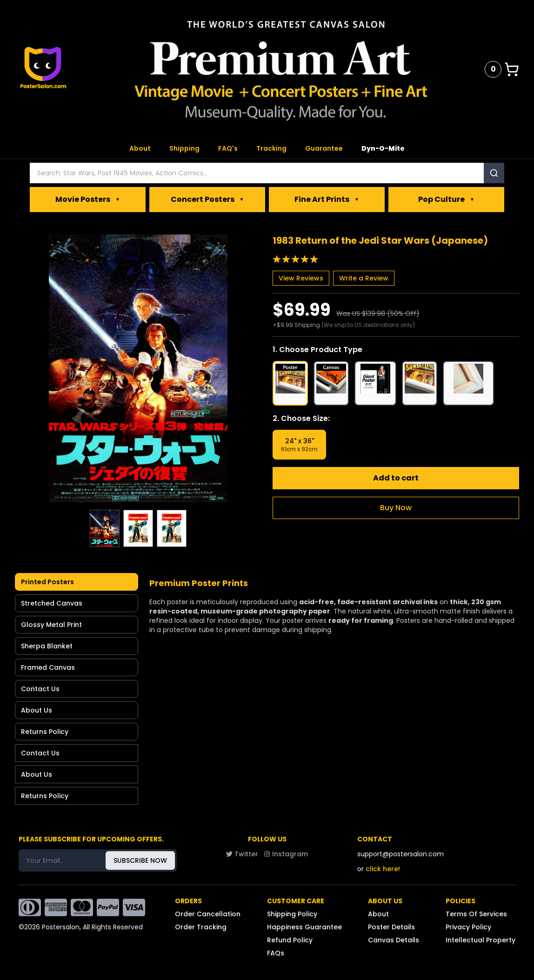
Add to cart (396, 478)
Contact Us (40, 689)
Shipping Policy (292, 914)
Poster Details (391, 927)
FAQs (276, 953)
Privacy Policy (468, 927)
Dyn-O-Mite (383, 148)
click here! (383, 869)
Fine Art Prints (327, 200)
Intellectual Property (481, 940)
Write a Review (364, 278)
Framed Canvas (48, 667)
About (140, 148)
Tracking (271, 148)
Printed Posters (47, 582)
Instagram (286, 854)
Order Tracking (201, 927)
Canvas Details (394, 940)
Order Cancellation (208, 914)
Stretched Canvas (52, 603)
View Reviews (301, 278)
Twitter (242, 854)
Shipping (184, 148)
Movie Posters (88, 200)
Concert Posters (207, 200)
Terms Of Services (476, 914)
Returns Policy (45, 732)
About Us (37, 710)
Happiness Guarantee (304, 927)
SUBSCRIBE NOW (140, 860)
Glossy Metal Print (51, 625)
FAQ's (228, 148)
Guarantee (324, 148)
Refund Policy (290, 940)
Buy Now (396, 508)
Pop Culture (446, 200)
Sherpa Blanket (47, 646)
